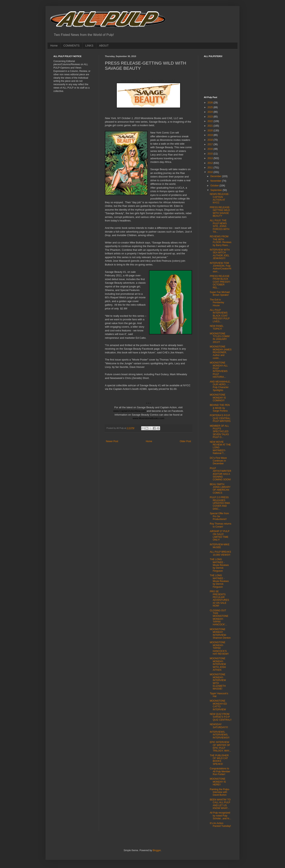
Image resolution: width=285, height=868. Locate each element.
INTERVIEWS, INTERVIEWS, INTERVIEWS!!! (220, 735)
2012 (211, 163)
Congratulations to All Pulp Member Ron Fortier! (220, 771)
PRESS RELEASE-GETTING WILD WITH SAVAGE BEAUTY (220, 212)
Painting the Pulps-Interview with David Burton (220, 792)
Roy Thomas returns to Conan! (221, 525)
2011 (211, 168)
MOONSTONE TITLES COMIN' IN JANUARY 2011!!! (220, 338)
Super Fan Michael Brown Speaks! (220, 294)
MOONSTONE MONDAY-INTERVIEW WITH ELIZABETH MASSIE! (218, 682)
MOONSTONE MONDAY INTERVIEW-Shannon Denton (220, 634)
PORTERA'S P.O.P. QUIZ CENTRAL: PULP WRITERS (220, 418)
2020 (211, 131)
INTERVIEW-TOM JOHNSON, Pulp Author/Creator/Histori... (220, 267)
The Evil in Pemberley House (217, 303)
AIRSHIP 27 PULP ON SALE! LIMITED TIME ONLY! (220, 536)
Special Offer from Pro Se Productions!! (219, 516)
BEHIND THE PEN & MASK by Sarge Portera (220, 408)
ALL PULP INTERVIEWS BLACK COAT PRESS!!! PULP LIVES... (220, 316)
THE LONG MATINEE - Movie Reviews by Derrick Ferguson (219, 565)
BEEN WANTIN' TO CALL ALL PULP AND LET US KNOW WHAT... (220, 804)
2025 (211, 107)
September (217, 190)
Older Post (185, 441)
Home (54, 46)
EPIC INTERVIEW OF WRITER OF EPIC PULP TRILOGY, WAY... (220, 746)
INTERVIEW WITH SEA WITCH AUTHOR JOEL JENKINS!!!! (220, 254)
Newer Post (112, 441)
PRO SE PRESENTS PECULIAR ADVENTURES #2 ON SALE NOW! (219, 599)
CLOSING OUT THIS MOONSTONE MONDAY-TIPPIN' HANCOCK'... (219, 618)
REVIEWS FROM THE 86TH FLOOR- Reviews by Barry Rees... (221, 241)
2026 (211, 103)
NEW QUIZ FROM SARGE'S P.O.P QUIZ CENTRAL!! (221, 717)
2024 (211, 112)
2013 (211, 158)
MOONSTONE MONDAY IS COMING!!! (218, 398)
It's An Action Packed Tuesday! (220, 825)
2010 (211, 172)
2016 (211, 149)
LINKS (89, 46)
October (215, 186)
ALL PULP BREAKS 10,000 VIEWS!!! (220, 553)
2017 (211, 144)
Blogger (157, 850)
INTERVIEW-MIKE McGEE (220, 546)
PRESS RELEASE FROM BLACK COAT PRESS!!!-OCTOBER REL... (220, 282)
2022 (211, 121)
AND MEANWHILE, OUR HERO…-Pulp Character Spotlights (220, 386)
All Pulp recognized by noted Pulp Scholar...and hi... (220, 816)
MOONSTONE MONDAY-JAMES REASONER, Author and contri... (221, 352)
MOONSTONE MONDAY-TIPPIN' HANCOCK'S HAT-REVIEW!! (219, 648)
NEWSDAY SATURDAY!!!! (219, 726)
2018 (211, 140)
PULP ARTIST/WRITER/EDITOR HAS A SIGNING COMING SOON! (220, 474)
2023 (211, 117)
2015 (211, 154)
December (216, 176)
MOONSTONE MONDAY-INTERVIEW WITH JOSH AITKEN (218, 664)
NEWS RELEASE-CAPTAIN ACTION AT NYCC (220, 198)
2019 (211, 135)
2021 (211, 126)
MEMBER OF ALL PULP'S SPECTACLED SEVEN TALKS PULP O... (219, 432)
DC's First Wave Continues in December (218, 461)
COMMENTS (71, 46)
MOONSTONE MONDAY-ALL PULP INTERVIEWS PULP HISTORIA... (219, 370)
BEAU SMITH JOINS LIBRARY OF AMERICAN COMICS (220, 489)
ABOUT (104, 46)
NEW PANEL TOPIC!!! (217, 327)
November (216, 181)
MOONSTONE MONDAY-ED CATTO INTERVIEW (218, 705)
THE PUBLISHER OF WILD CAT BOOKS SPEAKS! (219, 760)
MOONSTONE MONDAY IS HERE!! (218, 782)
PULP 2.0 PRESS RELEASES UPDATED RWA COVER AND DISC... (220, 503)
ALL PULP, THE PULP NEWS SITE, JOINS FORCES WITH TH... (220, 226)
